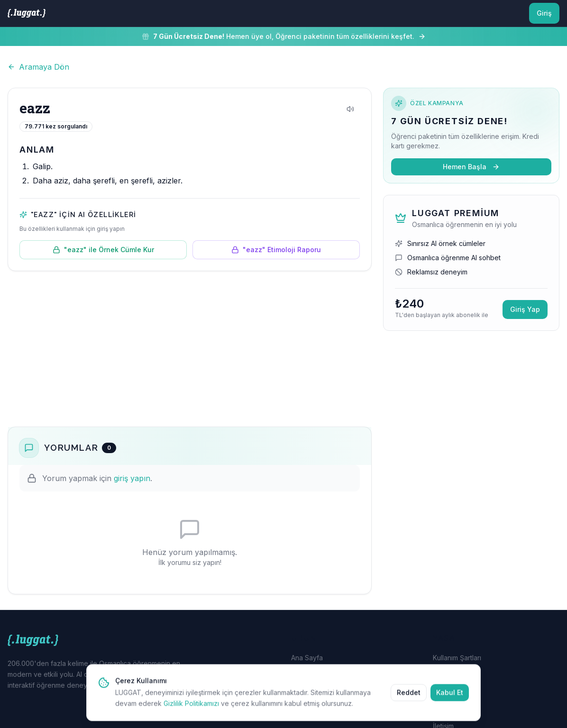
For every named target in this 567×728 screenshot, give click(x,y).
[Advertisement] (190, 349)
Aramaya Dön (38, 67)
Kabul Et (450, 699)
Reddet (409, 699)
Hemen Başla (471, 167)
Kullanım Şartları (457, 658)
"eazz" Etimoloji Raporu (276, 250)
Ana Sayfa (307, 658)
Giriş (544, 13)
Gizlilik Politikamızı (191, 710)
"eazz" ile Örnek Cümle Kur (103, 250)
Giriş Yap (525, 309)
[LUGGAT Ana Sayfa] (27, 13)
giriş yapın (132, 478)
